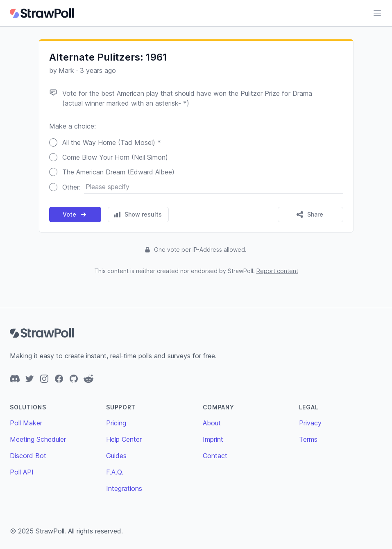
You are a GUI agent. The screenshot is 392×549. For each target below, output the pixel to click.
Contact (215, 456)
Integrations (124, 488)
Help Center (124, 439)
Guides (116, 456)
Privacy (310, 423)
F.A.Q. (115, 472)
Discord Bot (28, 456)
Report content (277, 271)
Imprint (213, 439)
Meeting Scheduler (38, 439)
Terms (308, 439)
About (212, 423)
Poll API (22, 472)
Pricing (116, 423)
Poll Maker (26, 423)
